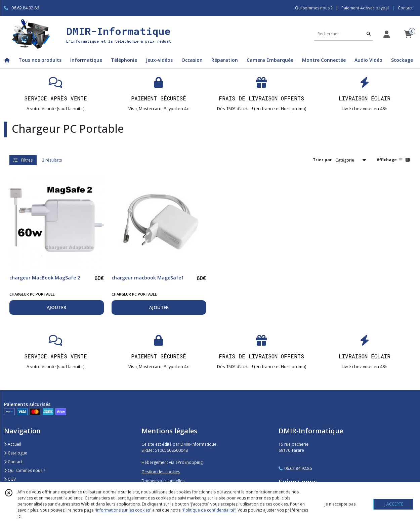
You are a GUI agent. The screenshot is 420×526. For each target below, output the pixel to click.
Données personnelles (163, 481)
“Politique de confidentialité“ (209, 510)
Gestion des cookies (161, 472)
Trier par (322, 160)
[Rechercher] (369, 34)
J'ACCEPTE (394, 504)
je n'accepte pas (340, 504)
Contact (405, 8)
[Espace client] (386, 34)
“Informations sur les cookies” (123, 510)
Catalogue (16, 453)
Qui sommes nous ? (25, 470)
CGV (10, 479)
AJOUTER (56, 307)
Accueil (13, 444)
